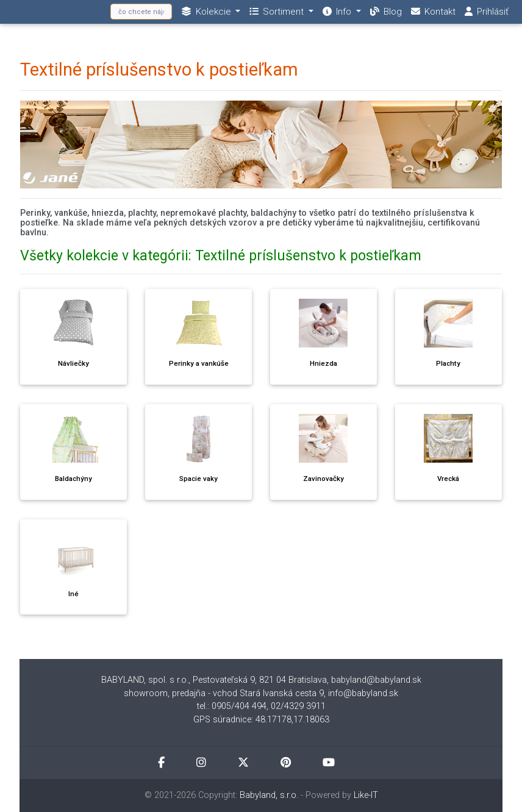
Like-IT (366, 795)
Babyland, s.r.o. (269, 795)
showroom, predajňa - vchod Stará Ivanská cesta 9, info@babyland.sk (261, 693)
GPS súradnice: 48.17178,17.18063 (261, 720)
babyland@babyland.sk (376, 680)
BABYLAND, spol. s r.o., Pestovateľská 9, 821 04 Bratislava (214, 680)
